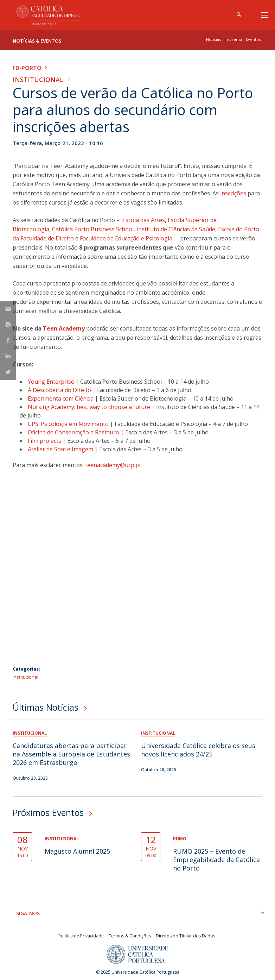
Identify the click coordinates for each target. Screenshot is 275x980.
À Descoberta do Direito (60, 390)
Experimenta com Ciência (61, 398)
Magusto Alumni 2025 (77, 851)
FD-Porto (27, 68)
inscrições (233, 193)
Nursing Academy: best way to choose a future (90, 407)
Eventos (253, 39)
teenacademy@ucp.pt (113, 465)
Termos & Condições (130, 936)
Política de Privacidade (81, 936)
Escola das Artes (144, 220)
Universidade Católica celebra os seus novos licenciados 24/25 (198, 750)
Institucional (38, 80)
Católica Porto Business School (93, 229)
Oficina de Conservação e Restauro (74, 432)
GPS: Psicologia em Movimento (69, 424)
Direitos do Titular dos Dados (186, 936)
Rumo (180, 839)
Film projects (45, 441)
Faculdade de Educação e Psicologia (126, 238)
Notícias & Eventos (37, 41)
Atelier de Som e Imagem (61, 449)
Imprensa (233, 39)
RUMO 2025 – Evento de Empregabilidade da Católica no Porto (216, 860)
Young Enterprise (52, 382)
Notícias (213, 39)
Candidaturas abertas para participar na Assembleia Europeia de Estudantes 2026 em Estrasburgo (71, 754)
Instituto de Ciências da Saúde (176, 229)
